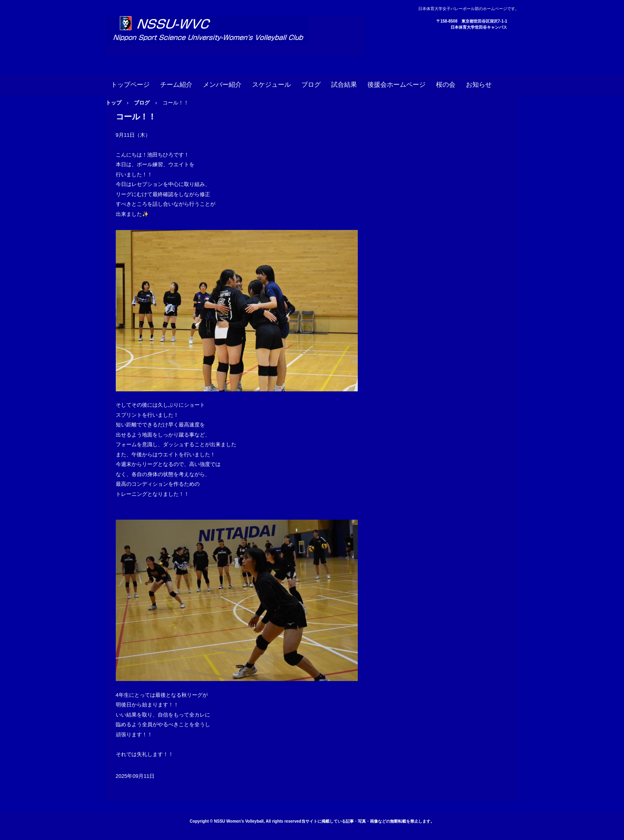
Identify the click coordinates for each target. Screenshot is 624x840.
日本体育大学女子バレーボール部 (235, 36)
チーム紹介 (176, 85)
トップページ (130, 85)
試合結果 (344, 85)
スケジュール (271, 85)
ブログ (311, 85)
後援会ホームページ (397, 85)
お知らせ (479, 85)
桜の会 (446, 85)
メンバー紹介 (222, 85)
